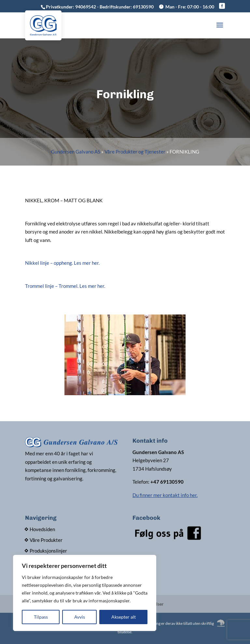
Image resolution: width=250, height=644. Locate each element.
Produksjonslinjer (48, 551)
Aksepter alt (124, 617)
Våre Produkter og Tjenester (135, 152)
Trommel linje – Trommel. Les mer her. (65, 286)
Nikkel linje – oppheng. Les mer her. (62, 263)
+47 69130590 (167, 482)
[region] (85, 593)
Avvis (80, 617)
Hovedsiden (42, 529)
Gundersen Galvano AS (76, 152)
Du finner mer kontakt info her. (165, 495)
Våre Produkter (46, 540)
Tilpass (41, 617)
